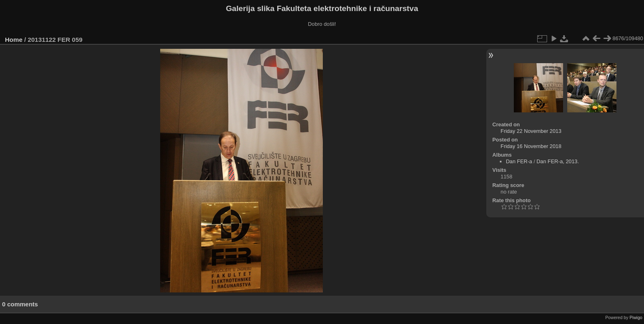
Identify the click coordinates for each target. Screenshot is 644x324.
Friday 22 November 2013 (531, 131)
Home (14, 40)
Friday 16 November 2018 (531, 146)
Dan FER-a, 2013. (558, 161)
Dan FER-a (519, 161)
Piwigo (636, 317)
